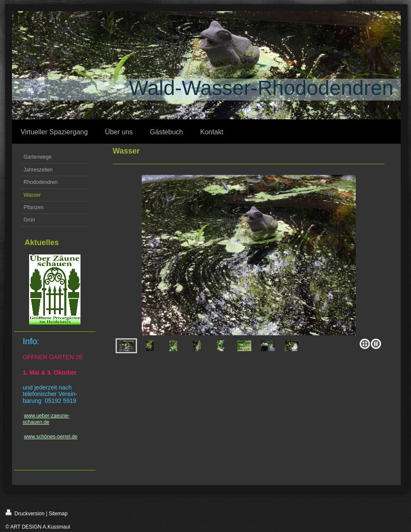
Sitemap (58, 514)
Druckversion (25, 513)
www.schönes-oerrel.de (51, 437)
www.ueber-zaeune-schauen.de (46, 419)
